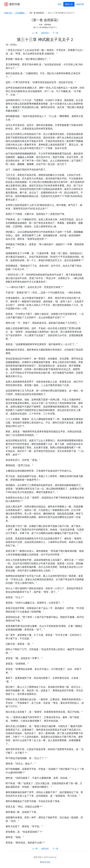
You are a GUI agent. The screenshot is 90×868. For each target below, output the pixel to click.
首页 (60, 4)
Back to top (45, 862)
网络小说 (69, 4)
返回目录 (45, 33)
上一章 (35, 33)
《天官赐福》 (20, 13)
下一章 (55, 33)
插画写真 (80, 4)
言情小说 (8, 13)
